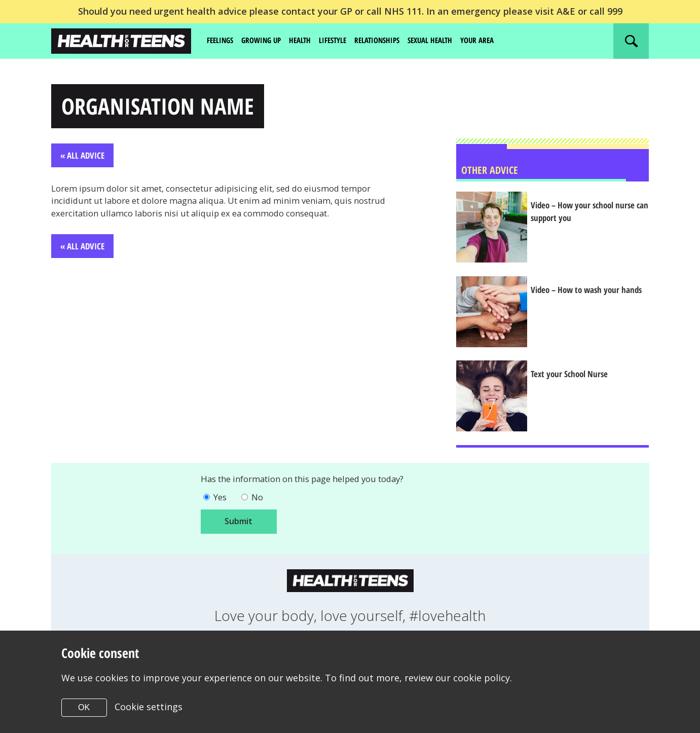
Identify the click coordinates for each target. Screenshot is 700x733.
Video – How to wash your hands (584, 299)
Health (307, 41)
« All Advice (84, 158)
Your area (498, 41)
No (261, 501)
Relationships (390, 41)
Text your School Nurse (578, 377)
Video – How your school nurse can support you (592, 214)
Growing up (266, 41)
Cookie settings (149, 707)
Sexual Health (447, 41)
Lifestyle (342, 41)
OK (84, 707)
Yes (221, 501)
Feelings (222, 41)
